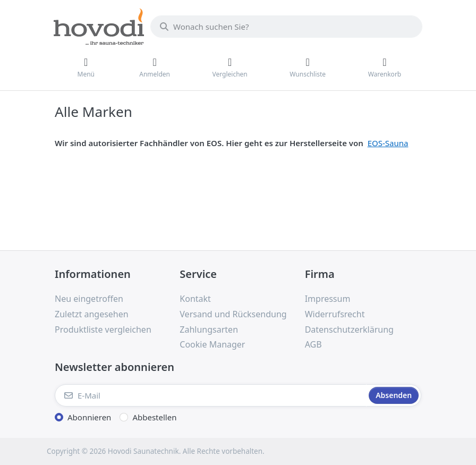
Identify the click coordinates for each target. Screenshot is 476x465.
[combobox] (286, 27)
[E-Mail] (211, 395)
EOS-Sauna (388, 143)
